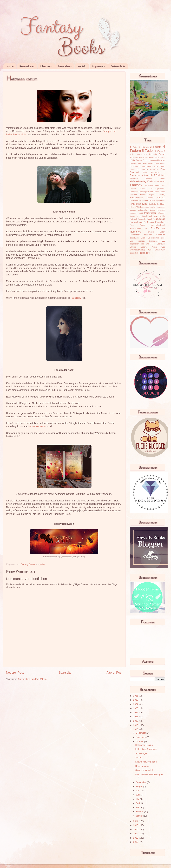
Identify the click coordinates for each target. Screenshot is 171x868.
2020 (136, 721)
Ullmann (133, 247)
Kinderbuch (135, 204)
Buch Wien (134, 166)
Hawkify (133, 195)
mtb (151, 216)
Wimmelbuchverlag (137, 250)
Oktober (140, 741)
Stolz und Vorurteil (144, 770)
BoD (140, 163)
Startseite (65, 673)
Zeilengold (145, 253)
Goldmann (134, 192)
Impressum (98, 66)
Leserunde (161, 207)
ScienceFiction (154, 238)
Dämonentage (142, 766)
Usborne (144, 247)
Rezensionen (27, 66)
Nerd (156, 216)
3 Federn (156, 147)
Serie (132, 241)
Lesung (133, 210)
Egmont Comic (156, 178)
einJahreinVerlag (138, 181)
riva (164, 228)
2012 (136, 842)
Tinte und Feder (148, 244)
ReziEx (155, 228)
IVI (140, 201)
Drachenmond (137, 175)
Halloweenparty (37, 426)
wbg (163, 247)
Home (10, 66)
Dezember (141, 733)
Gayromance (160, 189)
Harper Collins (159, 192)
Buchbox (142, 166)
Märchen (161, 213)
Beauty (139, 160)
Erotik (150, 181)
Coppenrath (143, 169)
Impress (161, 198)
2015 (136, 830)
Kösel (132, 207)
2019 (136, 725)
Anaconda (153, 154)
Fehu (157, 185)
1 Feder (134, 147)
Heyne (143, 195)
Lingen (153, 210)
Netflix (162, 216)
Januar (140, 816)
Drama (147, 175)
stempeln (142, 241)
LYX (141, 213)
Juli (138, 791)
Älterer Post (114, 673)
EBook (157, 175)
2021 (136, 717)
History (162, 195)
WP (150, 250)
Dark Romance (151, 172)
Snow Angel (141, 753)
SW (163, 241)
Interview (134, 201)
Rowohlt (148, 235)
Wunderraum (160, 250)
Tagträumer (134, 244)
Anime (162, 154)
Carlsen (149, 166)
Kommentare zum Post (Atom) (32, 679)
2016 (136, 825)
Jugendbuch (160, 201)
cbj (154, 166)
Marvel (133, 216)
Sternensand (153, 241)
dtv (152, 175)
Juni (138, 795)
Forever (142, 189)
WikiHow (77, 298)
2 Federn (144, 147)
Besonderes (65, 66)
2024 (136, 704)
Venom (139, 758)
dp (164, 172)
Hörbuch (150, 198)
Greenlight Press (146, 192)
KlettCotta (152, 204)
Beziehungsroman (150, 160)
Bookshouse (160, 163)
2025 (136, 700)
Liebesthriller (143, 210)
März (139, 807)
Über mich (46, 66)
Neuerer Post (15, 673)
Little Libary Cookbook (146, 749)
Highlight (153, 195)
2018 (136, 729)
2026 (136, 696)
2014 (136, 834)
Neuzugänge (159, 219)
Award (151, 157)
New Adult (134, 222)
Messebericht (142, 216)
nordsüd (143, 222)
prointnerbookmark (158, 225)
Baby (157, 157)
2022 (136, 713)
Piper (132, 225)
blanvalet (161, 160)
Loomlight (161, 210)
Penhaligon (160, 222)
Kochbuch (161, 204)
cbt (157, 166)
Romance (136, 232)
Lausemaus (145, 207)
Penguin (151, 222)
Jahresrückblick (148, 201)
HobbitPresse (136, 198)
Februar (140, 812)
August (140, 786)
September (142, 782)
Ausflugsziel (143, 157)
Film (163, 186)
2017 (136, 821)
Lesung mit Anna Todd (146, 762)
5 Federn (149, 151)
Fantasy (136, 185)
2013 (136, 838)
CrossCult (154, 169)
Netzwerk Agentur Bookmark (141, 219)
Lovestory (134, 213)
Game (150, 189)
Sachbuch (161, 235)
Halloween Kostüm (144, 745)
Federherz (149, 186)
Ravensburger (136, 228)
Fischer (133, 189)
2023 (136, 708)
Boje (145, 163)
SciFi (163, 238)
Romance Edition (156, 232)
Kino (145, 204)
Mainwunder (150, 213)
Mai (138, 799)
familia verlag (160, 181)
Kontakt (82, 66)
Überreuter (161, 244)
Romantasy (135, 235)
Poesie (142, 225)
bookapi (151, 163)
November (141, 737)
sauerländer (134, 238)
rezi (147, 228)
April (138, 803)
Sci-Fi (144, 238)
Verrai (154, 247)
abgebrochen (142, 154)
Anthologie (134, 157)
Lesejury (153, 207)
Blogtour (134, 163)
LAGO (137, 207)
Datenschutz (118, 66)
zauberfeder (135, 253)
